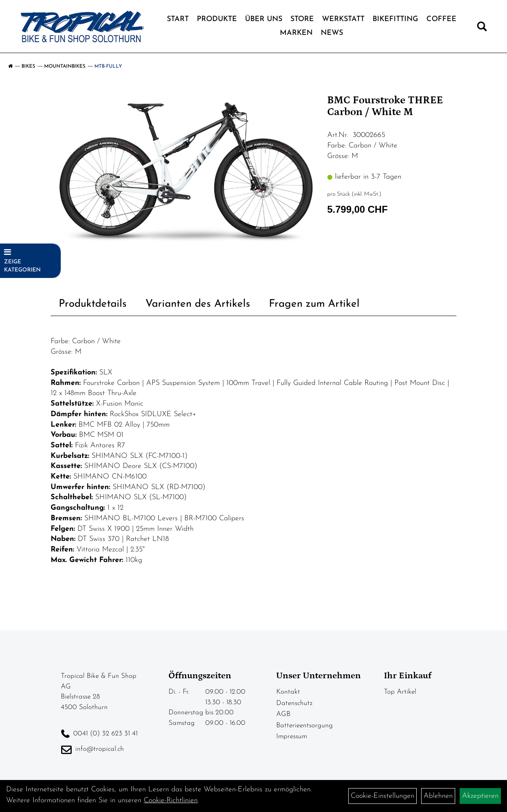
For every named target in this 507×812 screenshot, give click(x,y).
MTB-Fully (108, 66)
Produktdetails (93, 304)
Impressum (292, 736)
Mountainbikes (65, 66)
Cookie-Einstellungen (382, 796)
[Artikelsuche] (482, 28)
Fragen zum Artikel (314, 304)
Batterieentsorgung (305, 725)
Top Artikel (400, 692)
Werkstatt (343, 19)
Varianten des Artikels (198, 304)
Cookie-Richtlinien (171, 800)
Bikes (28, 66)
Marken (296, 33)
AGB (283, 714)
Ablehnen (438, 796)
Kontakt (288, 692)
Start (178, 19)
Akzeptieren (480, 796)
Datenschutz (294, 703)
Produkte (217, 19)
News (332, 33)
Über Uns (264, 19)
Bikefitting (395, 19)
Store (302, 19)
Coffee (441, 19)
